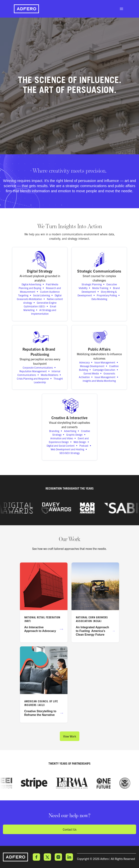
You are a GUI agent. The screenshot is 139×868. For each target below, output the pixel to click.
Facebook (36, 857)
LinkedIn (69, 857)
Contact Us (70, 829)
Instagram (58, 857)
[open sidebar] (121, 9)
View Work (70, 736)
